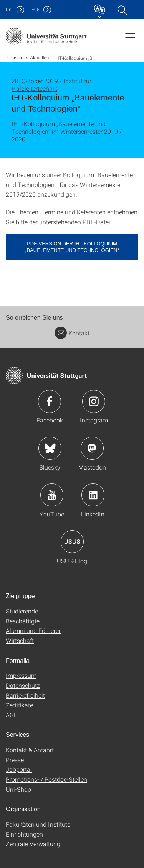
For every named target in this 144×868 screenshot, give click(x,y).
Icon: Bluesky (50, 448)
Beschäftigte (23, 621)
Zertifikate (19, 705)
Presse (15, 760)
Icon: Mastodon (92, 448)
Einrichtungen (24, 834)
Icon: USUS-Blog (72, 542)
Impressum (21, 675)
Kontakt (72, 333)
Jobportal (19, 769)
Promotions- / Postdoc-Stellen (46, 779)
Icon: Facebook (50, 401)
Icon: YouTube (52, 495)
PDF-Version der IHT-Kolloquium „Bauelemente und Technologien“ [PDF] (72, 247)
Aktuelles (39, 58)
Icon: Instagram (94, 401)
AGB (12, 715)
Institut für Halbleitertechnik (51, 85)
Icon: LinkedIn (93, 495)
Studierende (22, 611)
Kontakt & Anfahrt (30, 750)
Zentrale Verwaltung (33, 844)
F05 (36, 9)
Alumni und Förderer (33, 630)
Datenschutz (23, 685)
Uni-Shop (18, 789)
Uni (9, 9)
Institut (18, 58)
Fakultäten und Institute (38, 824)
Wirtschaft (20, 640)
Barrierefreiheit (25, 695)
